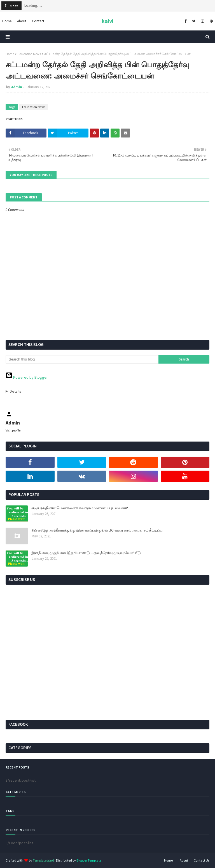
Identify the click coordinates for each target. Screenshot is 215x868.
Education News (29, 54)
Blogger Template (89, 860)
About (184, 860)
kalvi (107, 21)
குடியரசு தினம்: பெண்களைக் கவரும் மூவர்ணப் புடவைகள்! (80, 508)
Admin (17, 87)
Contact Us (202, 860)
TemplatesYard (43, 860)
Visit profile (13, 430)
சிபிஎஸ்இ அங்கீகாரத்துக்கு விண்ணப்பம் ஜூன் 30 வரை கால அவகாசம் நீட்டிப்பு (97, 530)
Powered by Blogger (27, 377)
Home (10, 54)
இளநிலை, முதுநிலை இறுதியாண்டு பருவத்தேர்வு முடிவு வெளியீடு (86, 552)
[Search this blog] (82, 359)
